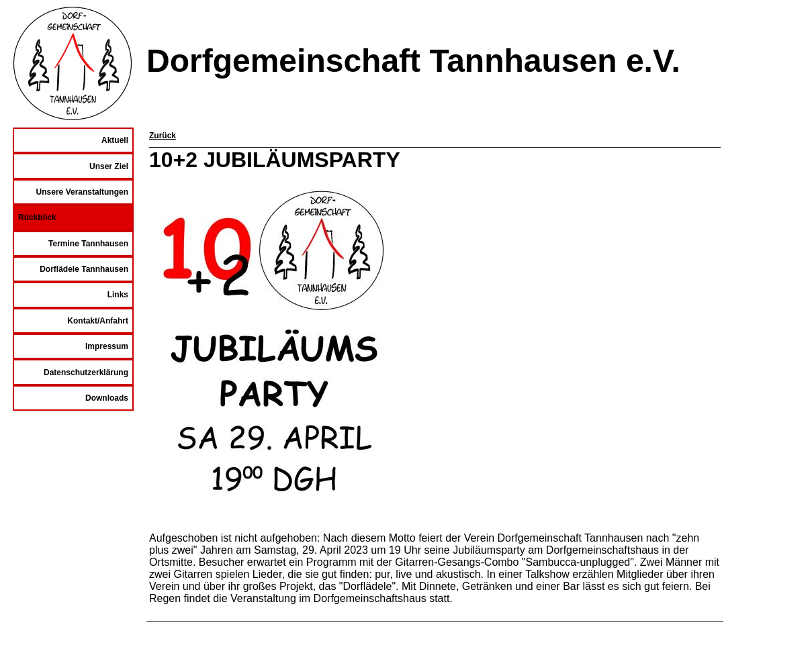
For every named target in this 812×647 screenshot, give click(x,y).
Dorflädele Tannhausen (84, 269)
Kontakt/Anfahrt (98, 321)
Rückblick (37, 217)
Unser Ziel (109, 166)
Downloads (107, 398)
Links (118, 295)
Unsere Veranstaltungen (82, 192)
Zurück (163, 136)
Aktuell (115, 140)
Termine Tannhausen (88, 244)
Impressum (107, 346)
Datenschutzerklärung (86, 372)
